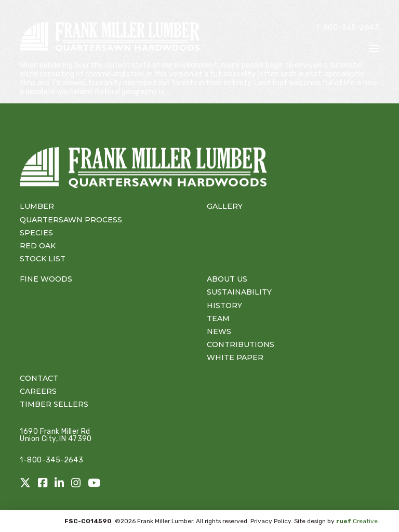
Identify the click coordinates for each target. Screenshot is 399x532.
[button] (374, 48)
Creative (357, 521)
